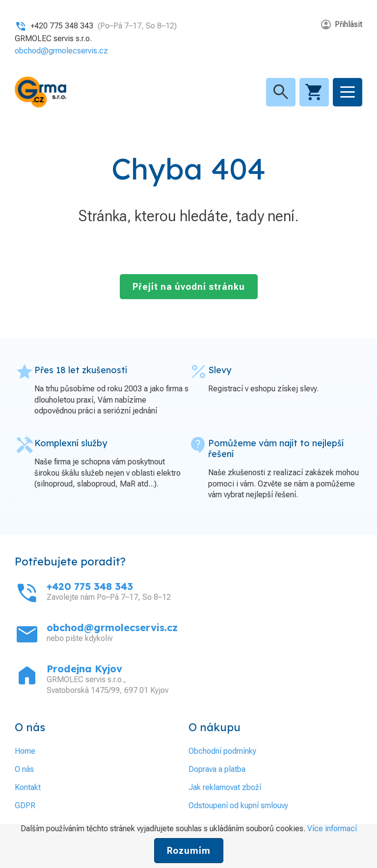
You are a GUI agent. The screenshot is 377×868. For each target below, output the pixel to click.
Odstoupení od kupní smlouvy (238, 805)
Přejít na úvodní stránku (189, 287)
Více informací (332, 829)
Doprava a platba (217, 769)
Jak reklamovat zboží (225, 787)
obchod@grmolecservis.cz (61, 51)
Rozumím (189, 851)
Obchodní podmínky (222, 751)
